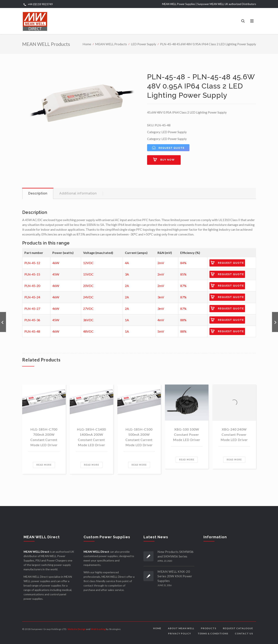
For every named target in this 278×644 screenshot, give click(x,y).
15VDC (88, 274)
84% (183, 263)
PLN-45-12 (32, 263)
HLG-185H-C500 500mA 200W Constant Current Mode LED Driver (139, 437)
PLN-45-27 (32, 308)
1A (127, 320)
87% (183, 286)
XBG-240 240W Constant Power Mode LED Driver (234, 434)
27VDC (88, 308)
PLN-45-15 (32, 274)
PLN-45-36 (32, 320)
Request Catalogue (238, 628)
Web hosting (98, 629)
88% (183, 320)
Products (209, 628)
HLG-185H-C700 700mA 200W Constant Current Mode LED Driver (44, 437)
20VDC (88, 286)
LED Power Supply (143, 44)
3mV (161, 297)
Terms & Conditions (213, 633)
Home (87, 44)
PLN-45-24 (32, 297)
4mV (161, 320)
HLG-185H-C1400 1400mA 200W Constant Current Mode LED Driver (91, 437)
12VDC (88, 263)
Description (38, 193)
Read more (44, 465)
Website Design (77, 629)
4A (127, 263)
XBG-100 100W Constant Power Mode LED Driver (187, 434)
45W (56, 274)
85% (183, 274)
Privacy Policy (180, 633)
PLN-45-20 (32, 286)
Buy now (167, 160)
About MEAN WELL (181, 628)
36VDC (88, 320)
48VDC (88, 331)
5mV (161, 331)
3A (127, 274)
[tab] (38, 193)
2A (127, 286)
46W (56, 263)
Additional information (78, 193)
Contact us (244, 633)
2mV (161, 263)
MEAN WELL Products (111, 44)
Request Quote (231, 263)
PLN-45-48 (32, 331)
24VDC (88, 297)
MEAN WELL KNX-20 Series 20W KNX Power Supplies (175, 576)
